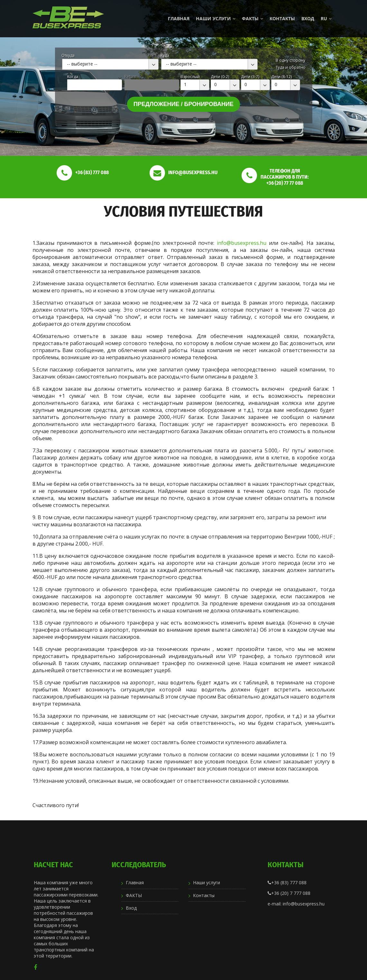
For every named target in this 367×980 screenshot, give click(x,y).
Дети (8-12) (281, 77)
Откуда (68, 55)
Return (130, 77)
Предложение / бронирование (183, 104)
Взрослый (190, 77)
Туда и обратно (291, 67)
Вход (308, 18)
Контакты (282, 18)
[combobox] (110, 64)
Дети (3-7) (250, 77)
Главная (179, 18)
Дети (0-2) (220, 77)
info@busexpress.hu (242, 243)
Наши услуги (216, 18)
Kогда (73, 77)
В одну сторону (290, 60)
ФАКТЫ (252, 18)
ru (326, 18)
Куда (165, 55)
